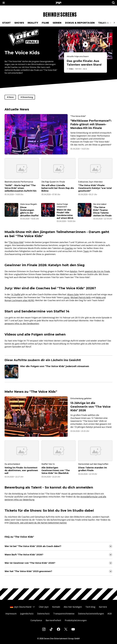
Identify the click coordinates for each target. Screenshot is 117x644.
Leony (66, 297)
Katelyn (74, 271)
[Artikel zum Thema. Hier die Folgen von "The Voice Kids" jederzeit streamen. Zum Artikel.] (58, 372)
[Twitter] (66, 629)
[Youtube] (73, 629)
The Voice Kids (16, 242)
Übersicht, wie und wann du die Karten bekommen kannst (38, 523)
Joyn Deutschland (23, 607)
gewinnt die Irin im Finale (97, 271)
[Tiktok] (51, 629)
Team (86, 251)
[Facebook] (58, 629)
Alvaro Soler (73, 294)
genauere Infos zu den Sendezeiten (22, 323)
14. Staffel (16, 294)
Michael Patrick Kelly (81, 297)
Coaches (69, 248)
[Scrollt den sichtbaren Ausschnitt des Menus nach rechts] (114, 23)
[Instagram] (44, 629)
